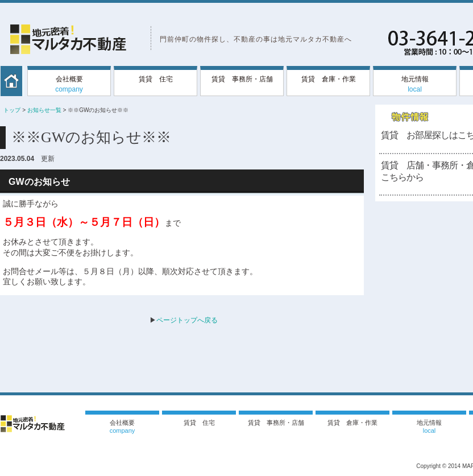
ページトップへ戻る (187, 320)
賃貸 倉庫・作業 (329, 79)
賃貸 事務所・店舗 (242, 79)
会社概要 (69, 84)
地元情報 (415, 84)
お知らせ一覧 (44, 110)
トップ (12, 110)
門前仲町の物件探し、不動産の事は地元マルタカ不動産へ (256, 39)
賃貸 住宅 (156, 79)
